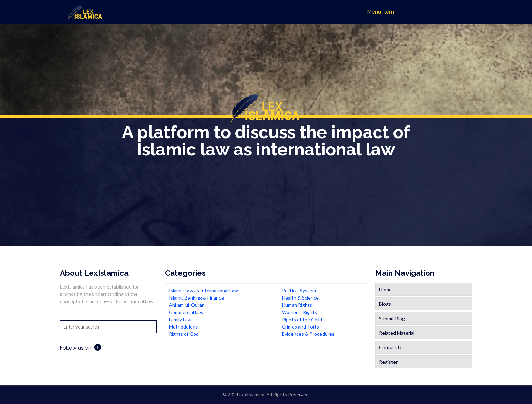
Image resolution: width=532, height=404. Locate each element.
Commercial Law (186, 312)
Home (385, 289)
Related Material (397, 333)
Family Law (180, 319)
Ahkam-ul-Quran (187, 305)
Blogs (385, 304)
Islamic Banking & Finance (196, 298)
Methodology (183, 327)
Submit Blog (392, 318)
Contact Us (391, 347)
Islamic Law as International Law (203, 290)
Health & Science (300, 298)
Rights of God (184, 334)
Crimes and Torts (300, 327)
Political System (299, 290)
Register (388, 362)
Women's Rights (299, 312)
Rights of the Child (302, 319)
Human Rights (297, 305)
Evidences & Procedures (308, 334)
